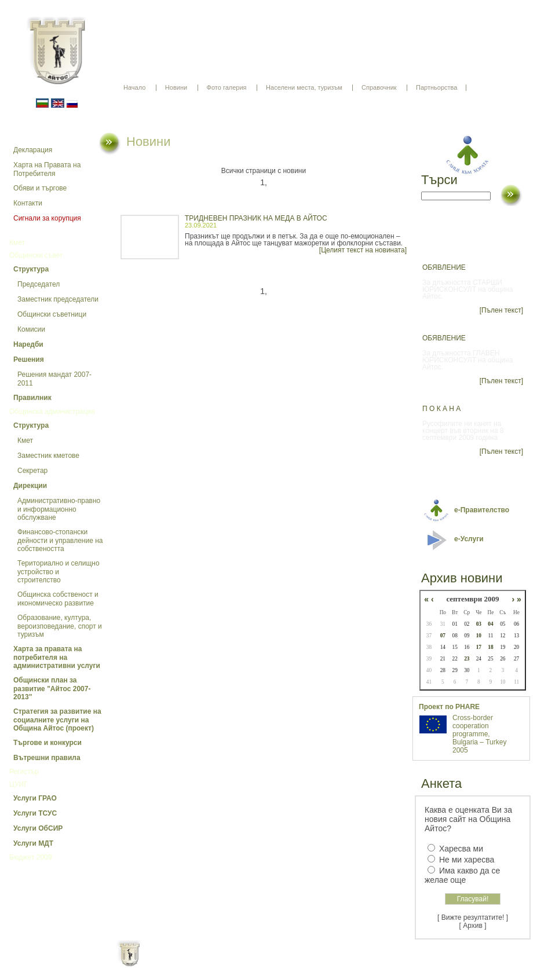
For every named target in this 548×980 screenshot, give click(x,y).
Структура (31, 269)
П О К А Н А (441, 409)
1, (264, 182)
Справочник (379, 87)
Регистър (24, 772)
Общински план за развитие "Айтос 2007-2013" (52, 689)
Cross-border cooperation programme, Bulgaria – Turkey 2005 (479, 734)
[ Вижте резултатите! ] (473, 917)
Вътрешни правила (47, 758)
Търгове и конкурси (48, 743)
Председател (39, 284)
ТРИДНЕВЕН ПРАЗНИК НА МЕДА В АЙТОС (256, 218)
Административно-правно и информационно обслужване (59, 509)
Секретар (32, 471)
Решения (29, 359)
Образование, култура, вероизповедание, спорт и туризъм (60, 626)
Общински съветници (52, 314)
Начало (134, 87)
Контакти (28, 203)
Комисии (31, 329)
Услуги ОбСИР (38, 828)
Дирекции (30, 486)
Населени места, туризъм (304, 87)
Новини (176, 87)
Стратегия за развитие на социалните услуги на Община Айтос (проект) (57, 720)
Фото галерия (227, 87)
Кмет (17, 243)
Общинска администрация (52, 412)
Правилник (32, 398)
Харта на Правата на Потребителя (47, 169)
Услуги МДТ (33, 843)
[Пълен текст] (501, 310)
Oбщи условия (229, 963)
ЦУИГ (19, 784)
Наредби (28, 344)
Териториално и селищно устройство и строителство (59, 572)
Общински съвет (36, 255)
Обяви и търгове (40, 188)
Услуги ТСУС (35, 813)
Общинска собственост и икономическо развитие (58, 599)
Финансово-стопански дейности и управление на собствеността (60, 540)
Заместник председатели (58, 299)
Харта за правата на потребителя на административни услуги (57, 657)
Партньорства (436, 87)
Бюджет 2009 (30, 857)
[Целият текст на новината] (363, 250)
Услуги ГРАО (35, 798)
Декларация (33, 150)
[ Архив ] (473, 926)
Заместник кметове (48, 456)
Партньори (284, 963)
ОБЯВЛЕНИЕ (444, 267)
